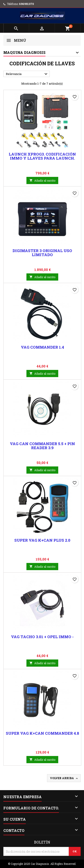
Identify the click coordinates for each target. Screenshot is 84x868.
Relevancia (27, 74)
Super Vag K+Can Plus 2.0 (42, 540)
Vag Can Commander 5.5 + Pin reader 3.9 (42, 446)
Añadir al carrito (42, 180)
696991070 (26, 4)
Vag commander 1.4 (42, 347)
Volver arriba (64, 778)
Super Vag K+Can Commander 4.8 (42, 733)
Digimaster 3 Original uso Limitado (42, 253)
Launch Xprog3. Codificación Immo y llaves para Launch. (42, 156)
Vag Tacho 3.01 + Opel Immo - (42, 637)
